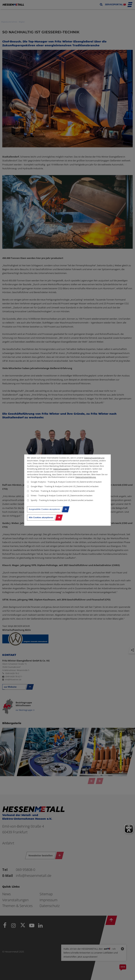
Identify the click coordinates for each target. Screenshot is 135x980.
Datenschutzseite (61, 469)
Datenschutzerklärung (94, 458)
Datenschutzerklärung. (86, 477)
